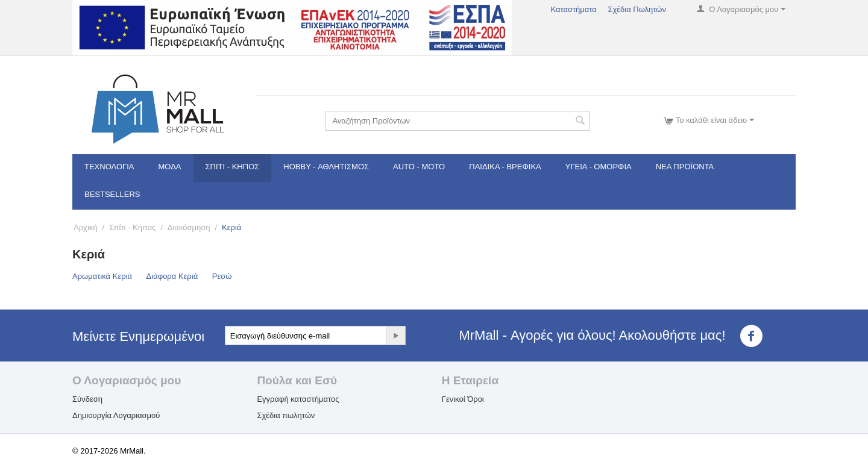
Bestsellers (112, 194)
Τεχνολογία (109, 167)
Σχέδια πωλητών (286, 415)
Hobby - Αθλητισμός (326, 167)
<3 (759, 336)
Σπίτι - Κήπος (233, 167)
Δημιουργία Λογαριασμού (116, 415)
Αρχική (86, 227)
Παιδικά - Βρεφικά (505, 167)
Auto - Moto (419, 167)
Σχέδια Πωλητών (637, 9)
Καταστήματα (573, 9)
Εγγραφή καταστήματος (298, 399)
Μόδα (170, 167)
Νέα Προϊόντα (685, 167)
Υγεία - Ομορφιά (599, 167)
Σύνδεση (87, 399)
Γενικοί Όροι (463, 399)
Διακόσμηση (189, 227)
